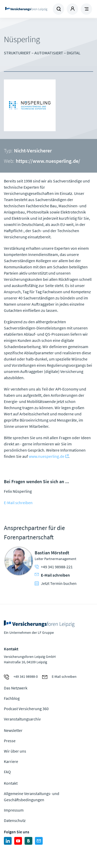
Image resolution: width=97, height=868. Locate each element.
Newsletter (13, 730)
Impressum (14, 810)
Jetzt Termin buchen (56, 583)
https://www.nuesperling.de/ (48, 161)
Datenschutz (15, 820)
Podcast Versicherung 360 (26, 709)
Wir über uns (15, 751)
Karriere (11, 761)
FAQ (7, 772)
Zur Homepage (26, 9)
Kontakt (11, 783)
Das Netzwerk (16, 688)
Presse (10, 741)
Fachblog (12, 698)
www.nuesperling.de (47, 456)
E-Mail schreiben (18, 503)
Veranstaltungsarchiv (22, 719)
